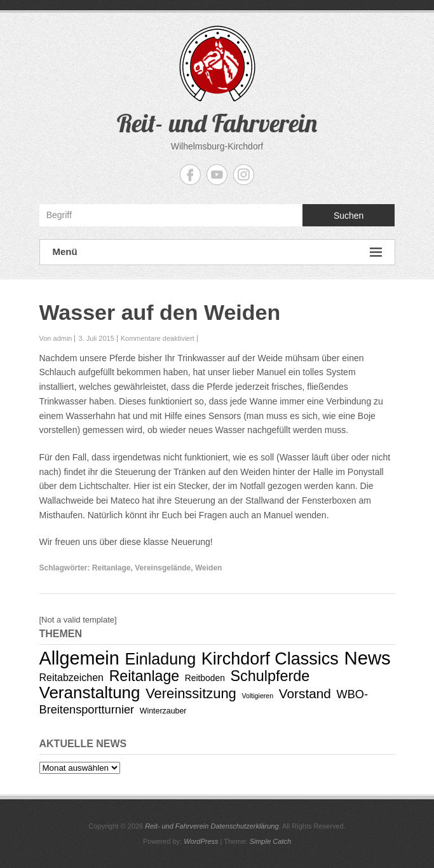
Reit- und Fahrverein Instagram (244, 175)
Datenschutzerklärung (245, 826)
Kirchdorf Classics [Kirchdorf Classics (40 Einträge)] (270, 659)
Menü (217, 252)
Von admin (56, 338)
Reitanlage (112, 568)
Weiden (208, 568)
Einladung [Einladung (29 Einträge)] (160, 659)
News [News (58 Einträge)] (367, 658)
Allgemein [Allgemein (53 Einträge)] (79, 658)
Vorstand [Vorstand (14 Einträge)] (305, 693)
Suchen (349, 216)
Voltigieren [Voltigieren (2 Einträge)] (257, 696)
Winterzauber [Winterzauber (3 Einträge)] (163, 711)
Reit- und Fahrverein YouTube (217, 175)
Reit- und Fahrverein (217, 123)
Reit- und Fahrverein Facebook (190, 175)
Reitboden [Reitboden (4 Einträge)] (205, 678)
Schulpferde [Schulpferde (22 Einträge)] (270, 676)
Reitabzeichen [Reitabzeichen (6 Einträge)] (72, 677)
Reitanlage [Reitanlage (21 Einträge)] (145, 676)
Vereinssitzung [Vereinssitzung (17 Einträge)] (191, 693)
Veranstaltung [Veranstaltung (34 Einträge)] (90, 692)
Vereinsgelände (163, 568)
